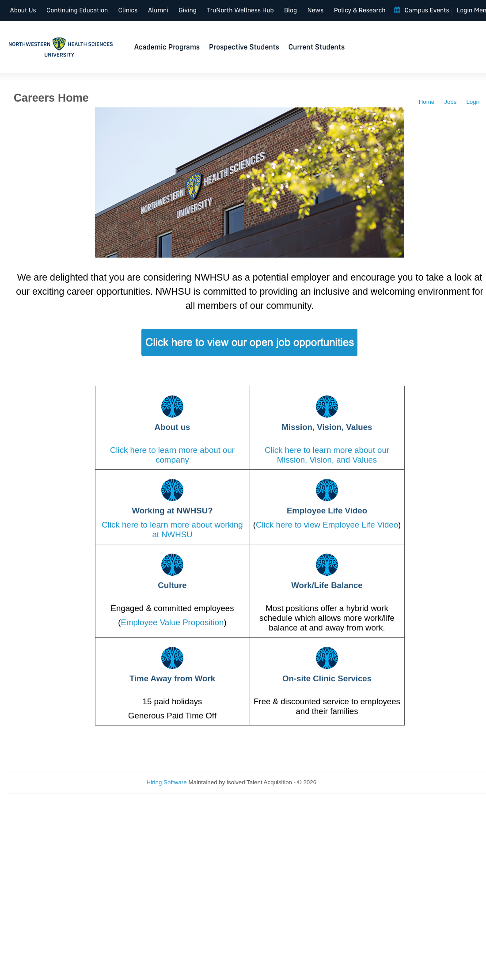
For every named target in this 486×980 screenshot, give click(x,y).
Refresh (343, 782)
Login (473, 102)
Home (427, 102)
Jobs (450, 102)
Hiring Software (167, 782)
